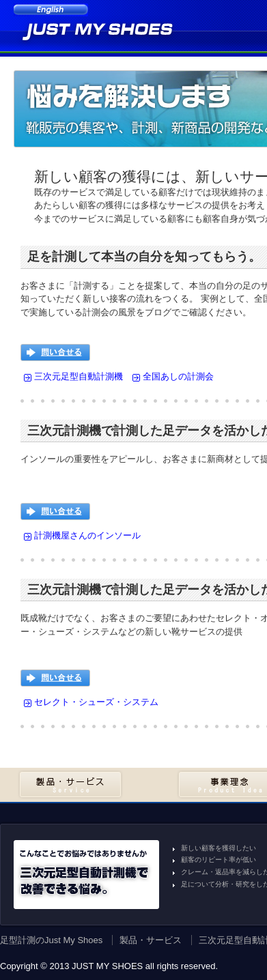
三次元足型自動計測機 (79, 376)
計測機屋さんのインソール (87, 535)
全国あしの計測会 (178, 376)
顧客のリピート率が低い (219, 860)
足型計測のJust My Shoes (51, 940)
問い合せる (55, 352)
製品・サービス (70, 784)
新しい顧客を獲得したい (219, 848)
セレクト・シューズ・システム (96, 702)
